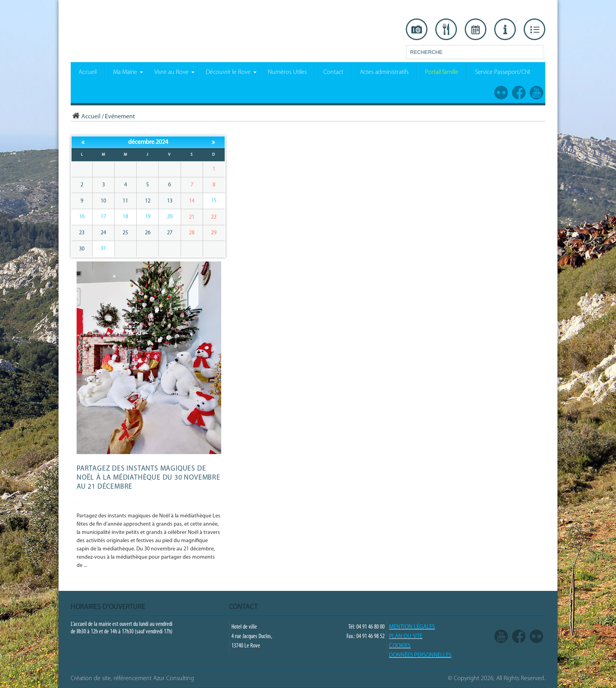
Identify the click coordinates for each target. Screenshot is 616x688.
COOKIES (400, 646)
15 (214, 201)
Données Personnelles (420, 656)
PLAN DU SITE (406, 637)
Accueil (86, 117)
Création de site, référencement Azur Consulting (132, 679)
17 (103, 217)
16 (82, 217)
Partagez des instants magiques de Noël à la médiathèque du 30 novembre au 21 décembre (148, 478)
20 (170, 217)
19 (148, 217)
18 (125, 217)
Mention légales (412, 627)
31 (103, 249)
